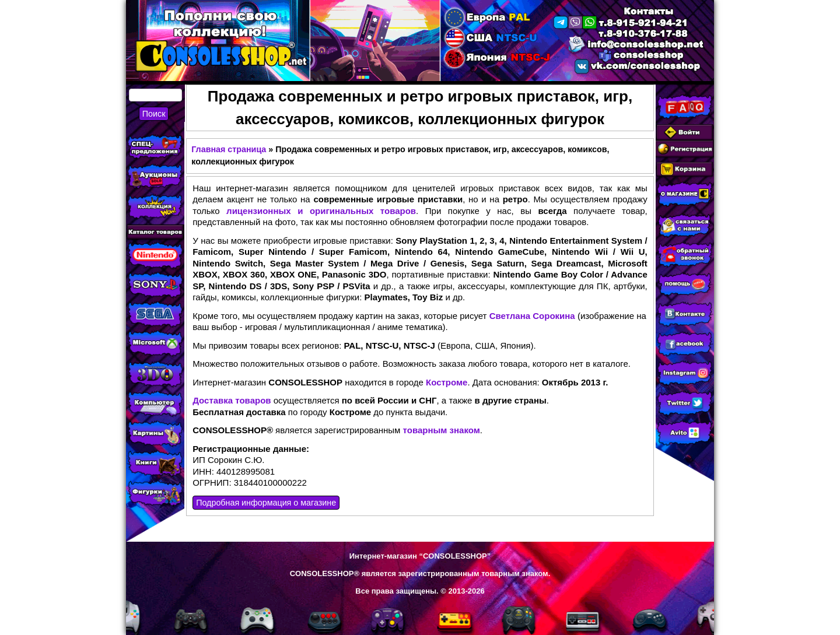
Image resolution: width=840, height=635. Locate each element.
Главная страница (229, 149)
